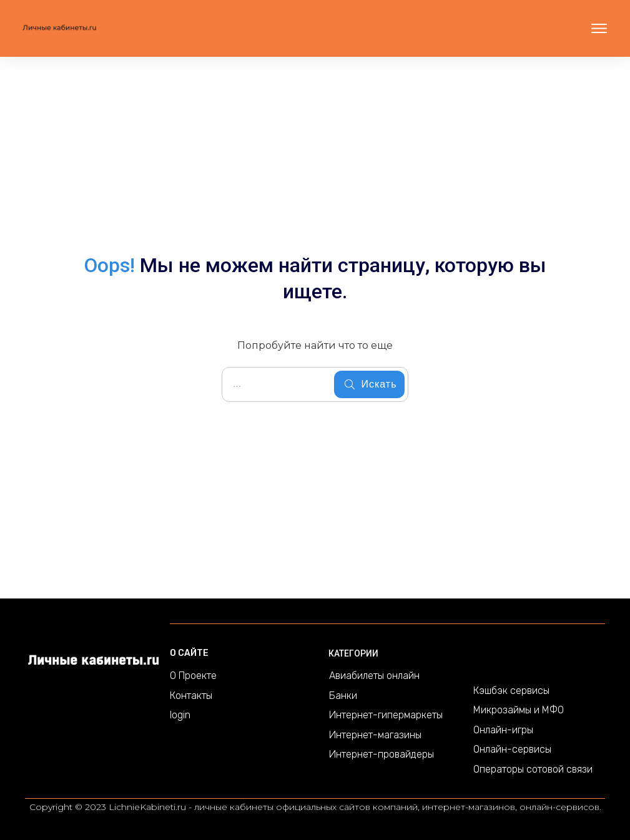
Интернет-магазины (375, 735)
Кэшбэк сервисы (511, 691)
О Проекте (193, 676)
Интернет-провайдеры (381, 754)
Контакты (191, 696)
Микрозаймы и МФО (519, 710)
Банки (343, 696)
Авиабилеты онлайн (374, 676)
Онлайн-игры (503, 730)
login (180, 715)
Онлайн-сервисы (512, 749)
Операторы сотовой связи (533, 769)
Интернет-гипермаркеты (386, 715)
